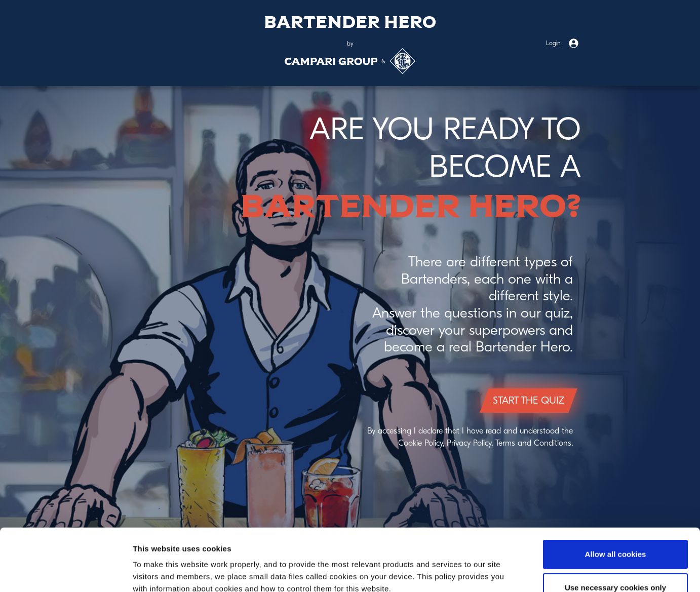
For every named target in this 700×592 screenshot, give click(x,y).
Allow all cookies (616, 492)
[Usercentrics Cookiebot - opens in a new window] (66, 572)
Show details (532, 572)
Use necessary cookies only (615, 525)
